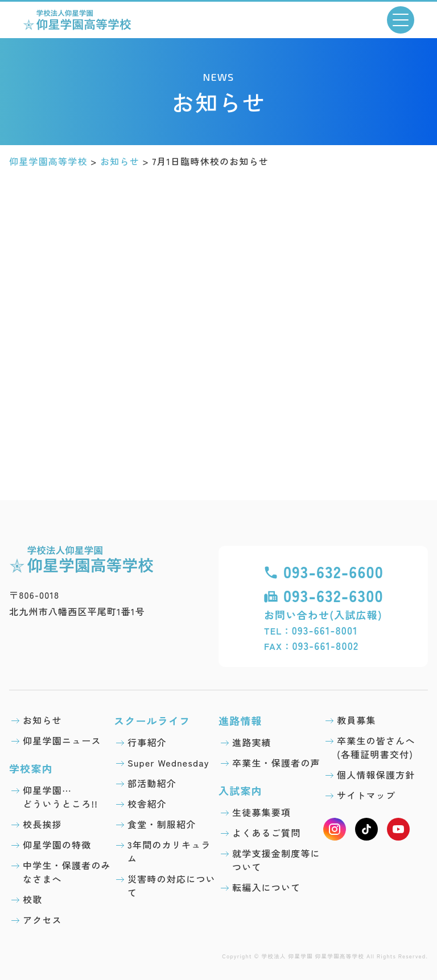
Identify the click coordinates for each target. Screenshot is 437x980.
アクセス (42, 920)
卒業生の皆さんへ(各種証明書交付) (376, 747)
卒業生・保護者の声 (276, 763)
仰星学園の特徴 (57, 845)
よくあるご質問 (266, 833)
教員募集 (356, 720)
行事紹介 (147, 742)
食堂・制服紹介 (162, 824)
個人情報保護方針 (376, 775)
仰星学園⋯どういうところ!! (60, 797)
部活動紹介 (152, 783)
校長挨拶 (42, 824)
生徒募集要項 (261, 812)
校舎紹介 (147, 804)
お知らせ (42, 720)
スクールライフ (152, 720)
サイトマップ (366, 795)
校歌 (32, 899)
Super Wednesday (168, 763)
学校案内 (31, 768)
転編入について (266, 887)
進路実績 (252, 742)
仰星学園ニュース (62, 740)
